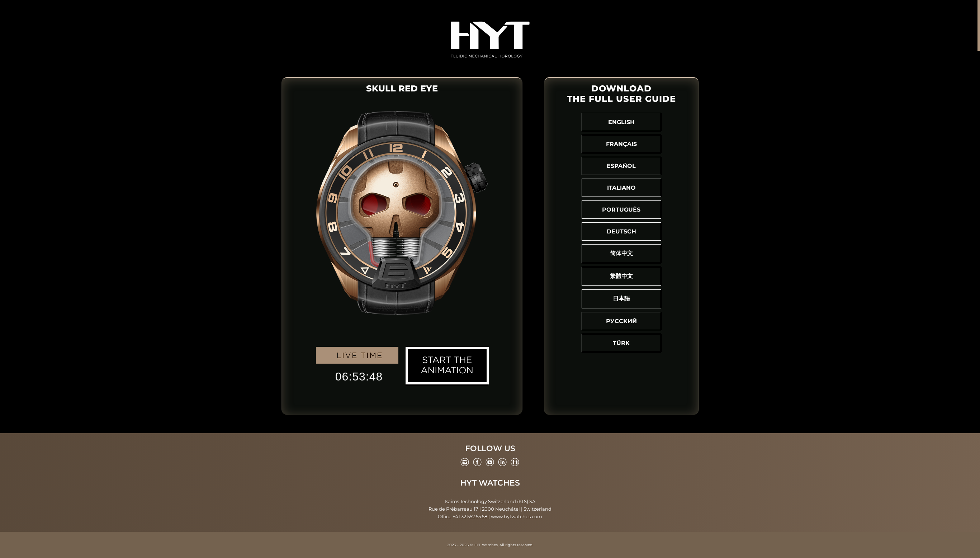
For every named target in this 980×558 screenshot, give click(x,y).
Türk (621, 343)
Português (621, 210)
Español (621, 166)
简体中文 (621, 253)
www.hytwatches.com (517, 516)
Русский (621, 321)
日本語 (621, 299)
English (621, 122)
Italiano (621, 188)
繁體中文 (621, 276)
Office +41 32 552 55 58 (463, 516)
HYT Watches (490, 483)
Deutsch (621, 231)
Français (621, 144)
